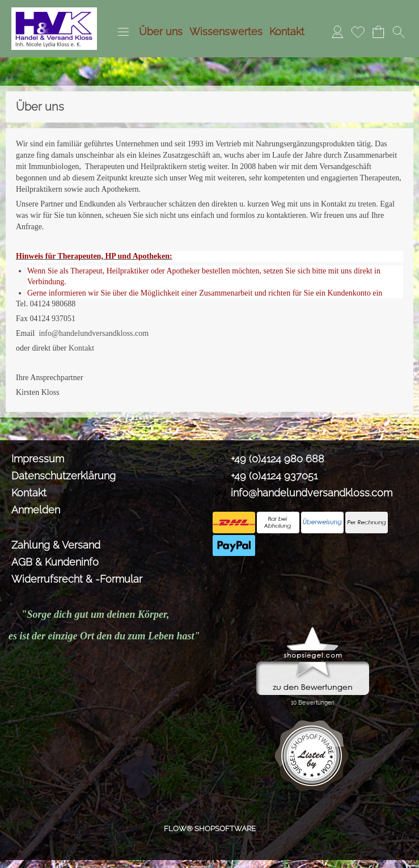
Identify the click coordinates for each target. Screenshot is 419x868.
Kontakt (287, 31)
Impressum (38, 459)
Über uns (161, 31)
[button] (123, 32)
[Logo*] (54, 12)
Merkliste (358, 31)
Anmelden (337, 31)
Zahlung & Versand (56, 545)
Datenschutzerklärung (64, 476)
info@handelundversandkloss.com (94, 333)
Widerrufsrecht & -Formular (77, 579)
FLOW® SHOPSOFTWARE (210, 829)
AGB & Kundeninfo (55, 562)
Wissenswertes (226, 31)
